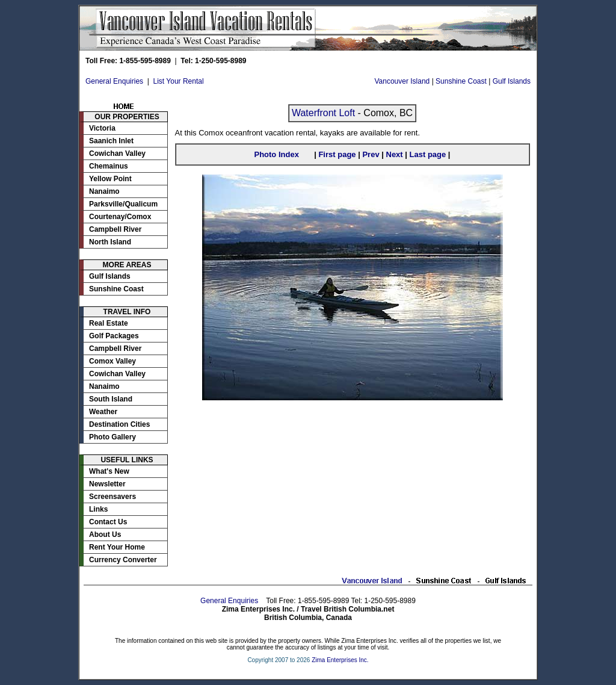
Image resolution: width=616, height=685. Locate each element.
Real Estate (109, 323)
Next (395, 154)
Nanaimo (104, 191)
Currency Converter (123, 560)
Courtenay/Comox (120, 217)
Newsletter (107, 484)
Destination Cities (119, 424)
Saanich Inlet (111, 141)
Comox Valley (112, 361)
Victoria (102, 128)
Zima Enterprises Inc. (340, 660)
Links (98, 509)
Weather (103, 412)
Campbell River (115, 229)
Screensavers (112, 497)
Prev (371, 154)
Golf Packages (114, 336)
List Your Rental (179, 81)
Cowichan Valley (117, 153)
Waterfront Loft (323, 113)
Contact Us (108, 522)
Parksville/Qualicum (123, 204)
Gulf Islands (512, 81)
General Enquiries (114, 81)
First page (337, 154)
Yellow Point (110, 179)
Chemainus (109, 166)
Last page (428, 154)
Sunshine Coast (461, 81)
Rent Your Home (117, 547)
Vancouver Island (402, 81)
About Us (105, 535)
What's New (109, 471)
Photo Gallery (112, 437)
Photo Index (276, 154)
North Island (110, 242)
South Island (111, 399)
